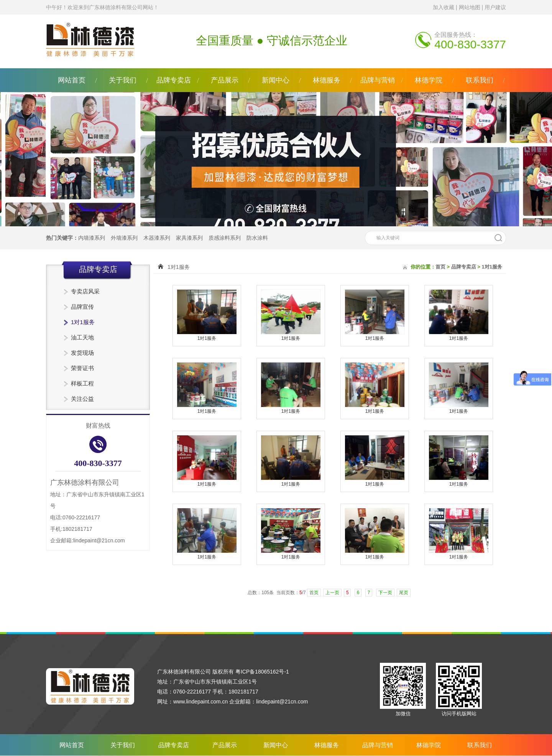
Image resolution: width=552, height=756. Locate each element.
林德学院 (429, 80)
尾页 (404, 593)
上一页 (332, 593)
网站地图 (470, 7)
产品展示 (225, 80)
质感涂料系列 (225, 238)
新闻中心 (276, 80)
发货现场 (82, 353)
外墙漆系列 (124, 238)
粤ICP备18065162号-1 (262, 672)
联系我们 (480, 80)
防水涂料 (257, 238)
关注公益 (82, 399)
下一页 (385, 593)
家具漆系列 (189, 238)
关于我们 (123, 80)
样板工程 (82, 383)
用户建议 (495, 7)
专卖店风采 (85, 291)
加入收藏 (444, 7)
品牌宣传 (82, 307)
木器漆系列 (157, 238)
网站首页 (72, 80)
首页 (440, 267)
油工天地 (82, 337)
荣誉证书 (82, 368)
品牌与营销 (378, 80)
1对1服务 (83, 322)
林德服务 (327, 80)
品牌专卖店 (174, 80)
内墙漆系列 (92, 238)
